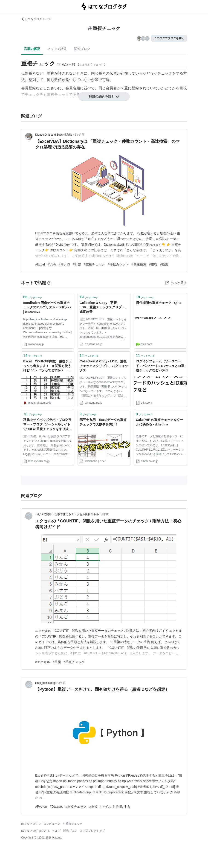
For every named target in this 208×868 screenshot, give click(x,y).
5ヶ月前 (79, 135)
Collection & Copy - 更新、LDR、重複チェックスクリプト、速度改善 (104, 307)
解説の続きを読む (104, 96)
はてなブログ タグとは (35, 831)
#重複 (153, 264)
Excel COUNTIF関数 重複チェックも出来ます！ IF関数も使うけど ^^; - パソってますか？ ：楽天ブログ (48, 366)
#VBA (52, 264)
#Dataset (56, 807)
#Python (41, 807)
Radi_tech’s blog (45, 683)
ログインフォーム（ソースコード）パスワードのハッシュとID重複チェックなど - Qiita (160, 366)
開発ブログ (70, 831)
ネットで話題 (57, 49)
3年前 (62, 683)
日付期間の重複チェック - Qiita (159, 303)
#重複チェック (94, 264)
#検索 (164, 264)
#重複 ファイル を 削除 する (110, 807)
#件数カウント (118, 264)
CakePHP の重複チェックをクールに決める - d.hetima (160, 422)
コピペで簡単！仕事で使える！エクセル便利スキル (67, 514)
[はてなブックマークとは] (49, 283)
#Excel (40, 264)
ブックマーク (33, 297)
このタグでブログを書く (169, 38)
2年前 (105, 514)
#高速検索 (139, 264)
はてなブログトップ (92, 831)
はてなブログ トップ (36, 19)
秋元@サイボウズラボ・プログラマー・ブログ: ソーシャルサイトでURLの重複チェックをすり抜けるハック (48, 425)
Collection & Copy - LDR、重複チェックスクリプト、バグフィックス (104, 366)
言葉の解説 (32, 49)
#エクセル (43, 662)
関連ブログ (82, 49)
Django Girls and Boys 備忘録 (53, 135)
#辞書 (77, 264)
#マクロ (64, 264)
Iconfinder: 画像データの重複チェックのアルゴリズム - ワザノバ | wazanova (47, 307)
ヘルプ (56, 831)
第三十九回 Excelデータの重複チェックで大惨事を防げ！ (103, 422)
